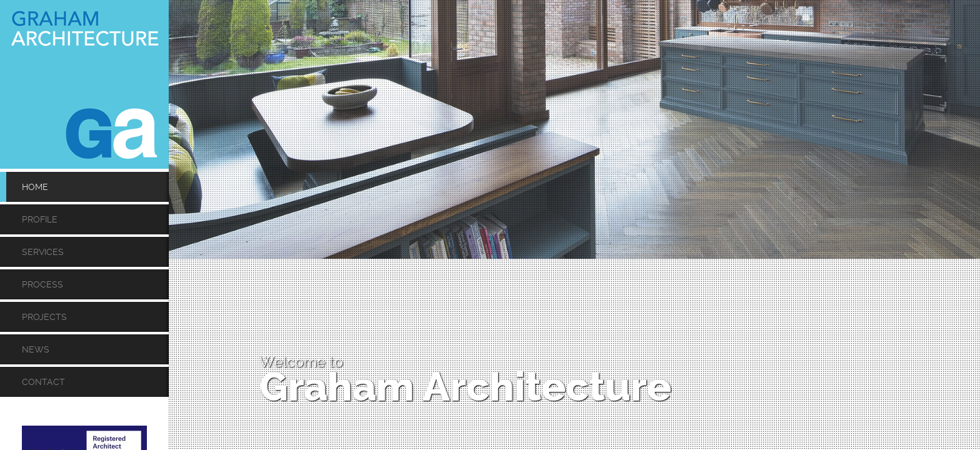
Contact (43, 382)
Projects (44, 317)
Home (35, 187)
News (36, 349)
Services (43, 252)
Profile (40, 219)
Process (42, 284)
